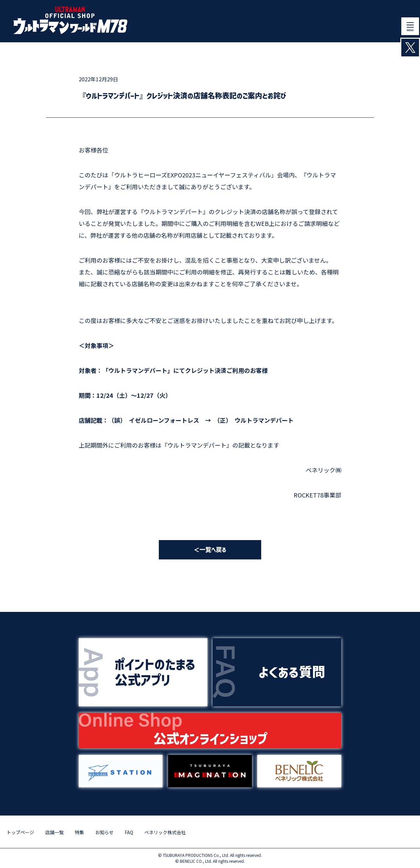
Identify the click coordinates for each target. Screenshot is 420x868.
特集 (79, 832)
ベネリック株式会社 (165, 832)
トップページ (20, 832)
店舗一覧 (54, 832)
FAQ (129, 832)
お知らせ (104, 832)
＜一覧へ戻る (210, 550)
